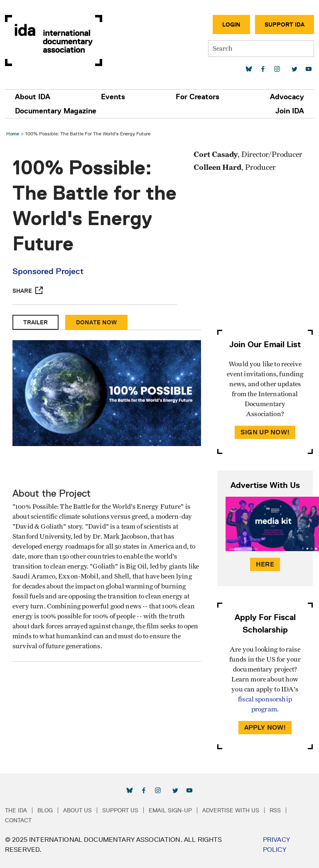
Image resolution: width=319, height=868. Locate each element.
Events (113, 97)
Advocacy (287, 97)
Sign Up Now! (265, 432)
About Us (77, 810)
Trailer (36, 322)
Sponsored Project (48, 271)
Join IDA (290, 111)
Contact (18, 820)
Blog (45, 810)
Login (231, 25)
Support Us (120, 810)
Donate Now (96, 322)
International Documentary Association (54, 40)
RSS (275, 810)
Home (13, 134)
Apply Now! (265, 727)
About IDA (33, 97)
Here (265, 564)
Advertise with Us (231, 810)
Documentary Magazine (56, 111)
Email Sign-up (170, 810)
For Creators (198, 97)
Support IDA (285, 25)
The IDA (16, 810)
